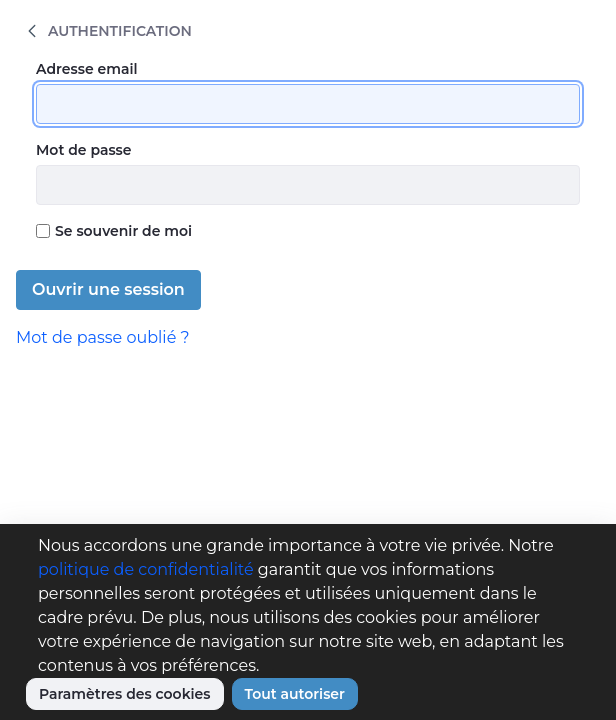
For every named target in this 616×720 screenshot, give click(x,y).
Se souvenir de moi (114, 231)
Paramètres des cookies (125, 694)
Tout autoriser (295, 694)
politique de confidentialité (146, 569)
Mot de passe (84, 150)
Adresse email (87, 69)
